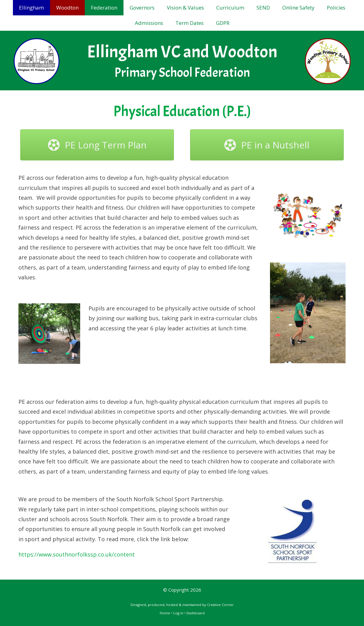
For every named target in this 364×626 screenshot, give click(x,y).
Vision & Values (185, 8)
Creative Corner (220, 605)
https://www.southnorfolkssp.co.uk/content (77, 554)
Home (165, 613)
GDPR (223, 23)
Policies (336, 8)
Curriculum (230, 8)
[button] (97, 145)
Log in (178, 613)
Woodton (67, 8)
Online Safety (298, 8)
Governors (142, 8)
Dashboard (196, 613)
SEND (263, 8)
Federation (104, 8)
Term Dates (190, 23)
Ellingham (31, 8)
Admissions (149, 23)
